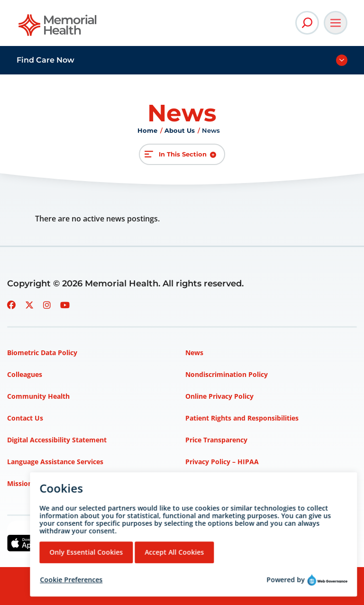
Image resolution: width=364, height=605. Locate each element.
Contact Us (25, 418)
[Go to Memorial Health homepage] (58, 28)
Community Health (38, 396)
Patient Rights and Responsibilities (242, 418)
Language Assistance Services (55, 462)
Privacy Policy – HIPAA (222, 462)
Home (147, 130)
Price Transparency (216, 440)
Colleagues (25, 374)
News (194, 353)
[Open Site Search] (307, 23)
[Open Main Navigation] (336, 23)
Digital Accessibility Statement (57, 440)
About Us (180, 130)
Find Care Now (45, 60)
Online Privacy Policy (219, 396)
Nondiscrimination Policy (227, 374)
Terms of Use (207, 483)
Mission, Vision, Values (44, 483)
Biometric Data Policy (42, 353)
